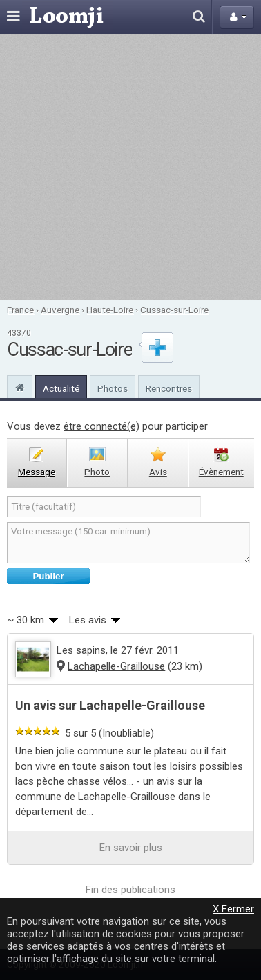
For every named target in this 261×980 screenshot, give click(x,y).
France (20, 310)
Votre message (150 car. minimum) (128, 543)
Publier (48, 576)
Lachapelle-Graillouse (116, 666)
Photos (113, 388)
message (37, 472)
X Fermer (233, 909)
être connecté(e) (101, 426)
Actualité (61, 388)
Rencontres (169, 388)
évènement (221, 472)
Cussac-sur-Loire (174, 310)
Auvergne (60, 310)
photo (97, 472)
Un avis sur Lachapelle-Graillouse (110, 705)
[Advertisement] (129, 167)
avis (158, 472)
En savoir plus (131, 848)
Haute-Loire (110, 310)
